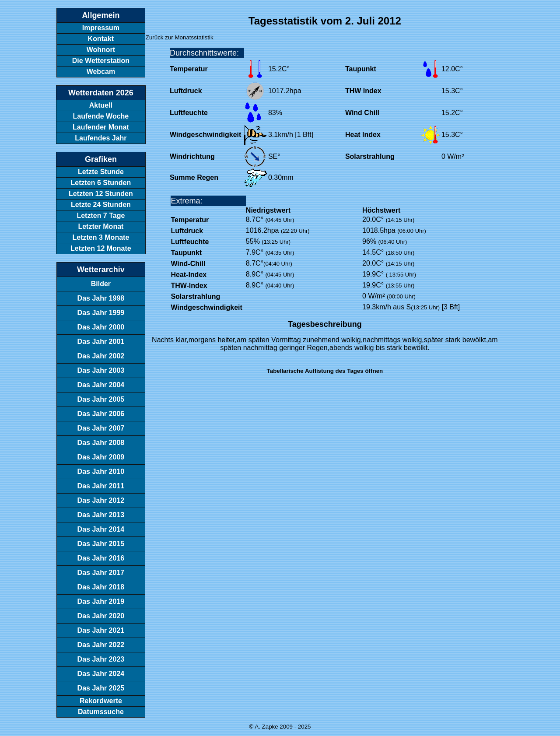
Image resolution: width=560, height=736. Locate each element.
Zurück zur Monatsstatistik (180, 37)
